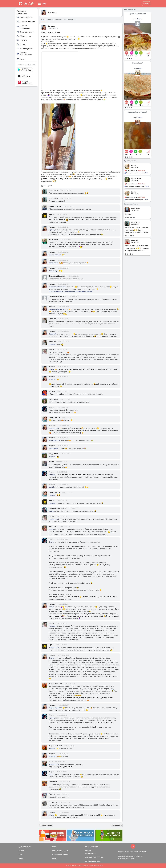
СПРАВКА (88, 851)
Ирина (52, 214)
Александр (53, 239)
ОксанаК (52, 319)
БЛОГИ (21, 855)
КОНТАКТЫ (100, 857)
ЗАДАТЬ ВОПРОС (90, 857)
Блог (43, 20)
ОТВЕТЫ (54, 859)
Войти (146, 4)
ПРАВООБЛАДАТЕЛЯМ (92, 847)
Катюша (52, 12)
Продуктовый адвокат (58, 508)
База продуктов (70, 20)
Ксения (52, 391)
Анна (51, 762)
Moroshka (53, 802)
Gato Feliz (53, 782)
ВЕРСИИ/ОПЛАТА (90, 853)
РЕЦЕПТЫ (22, 851)
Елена (51, 350)
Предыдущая (46, 825)
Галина (52, 794)
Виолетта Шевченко (57, 276)
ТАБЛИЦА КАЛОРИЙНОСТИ (60, 851)
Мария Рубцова (55, 683)
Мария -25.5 (54, 428)
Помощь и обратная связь (26, 65)
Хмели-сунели (55, 206)
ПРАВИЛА (97, 861)
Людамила (53, 399)
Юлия (51, 815)
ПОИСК (54, 847)
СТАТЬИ (21, 859)
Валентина (53, 190)
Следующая (116, 825)
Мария (52, 407)
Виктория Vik (54, 417)
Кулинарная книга (54, 20)
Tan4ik (52, 462)
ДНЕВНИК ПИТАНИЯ (25, 847)
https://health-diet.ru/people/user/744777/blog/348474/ (71, 291)
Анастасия (53, 526)
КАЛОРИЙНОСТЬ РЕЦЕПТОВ (61, 855)
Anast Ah (52, 379)
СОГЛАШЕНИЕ (90, 861)
